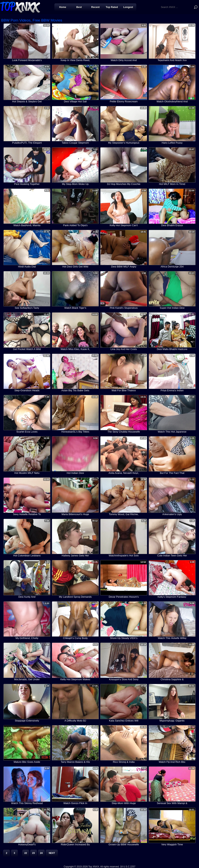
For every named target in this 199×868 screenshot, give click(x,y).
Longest (128, 7)
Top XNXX (20, 7)
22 (26, 853)
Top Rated (112, 7)
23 (33, 853)
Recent (95, 7)
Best (79, 7)
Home (63, 7)
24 (41, 853)
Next (52, 853)
